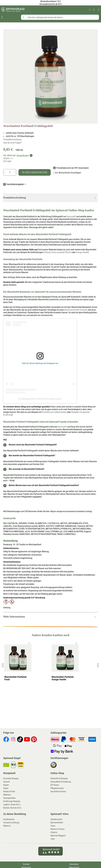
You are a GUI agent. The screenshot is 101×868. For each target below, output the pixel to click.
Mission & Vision (58, 829)
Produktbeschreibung (12, 139)
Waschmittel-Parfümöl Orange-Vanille (63, 678)
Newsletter (74, 864)
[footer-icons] (6, 740)
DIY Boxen (55, 785)
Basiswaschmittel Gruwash (76, 310)
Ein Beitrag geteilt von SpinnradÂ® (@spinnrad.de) (40, 399)
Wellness (7, 795)
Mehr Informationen (14, 617)
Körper (6, 785)
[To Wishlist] (29, 643)
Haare (6, 788)
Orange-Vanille (82, 252)
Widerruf (7, 826)
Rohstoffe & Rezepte (59, 778)
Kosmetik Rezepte (11, 778)
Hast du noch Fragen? (12, 143)
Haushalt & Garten (58, 791)
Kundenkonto (9, 819)
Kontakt (26, 864)
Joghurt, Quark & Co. (12, 805)
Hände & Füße (9, 791)
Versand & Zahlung (11, 823)
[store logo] (13, 10)
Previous (3, 665)
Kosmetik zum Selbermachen (54, 412)
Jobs (53, 839)
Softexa (47, 252)
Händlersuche (56, 819)
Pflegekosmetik (57, 788)
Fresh (53, 252)
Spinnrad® (71, 216)
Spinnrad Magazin (58, 836)
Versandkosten (23, 155)
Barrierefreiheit (57, 823)
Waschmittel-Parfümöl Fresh (15, 678)
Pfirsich (68, 252)
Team (53, 826)
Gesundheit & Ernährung (61, 782)
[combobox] (60, 17)
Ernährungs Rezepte (12, 801)
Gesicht (6, 782)
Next (98, 665)
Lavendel (60, 252)
